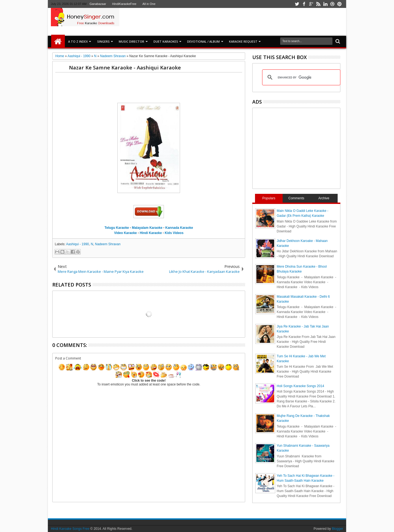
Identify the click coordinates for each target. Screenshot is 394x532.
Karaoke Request (243, 41)
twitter (297, 4)
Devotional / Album (203, 41)
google (311, 4)
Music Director (131, 41)
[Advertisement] (261, 22)
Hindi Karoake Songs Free (70, 529)
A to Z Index (78, 41)
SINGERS (103, 41)
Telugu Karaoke (117, 228)
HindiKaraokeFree (124, 4)
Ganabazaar (98, 4)
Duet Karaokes (166, 41)
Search (337, 41)
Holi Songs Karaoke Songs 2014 (300, 386)
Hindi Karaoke (151, 233)
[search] (300, 77)
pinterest (340, 4)
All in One (149, 4)
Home (58, 42)
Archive (324, 198)
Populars (269, 198)
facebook (304, 4)
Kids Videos (174, 233)
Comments (296, 198)
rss (318, 4)
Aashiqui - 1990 (78, 244)
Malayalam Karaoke (147, 228)
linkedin (325, 4)
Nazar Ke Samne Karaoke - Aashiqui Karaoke (125, 67)
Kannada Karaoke (179, 228)
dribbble (332, 4)
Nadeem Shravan (108, 244)
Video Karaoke (125, 233)
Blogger (337, 529)
